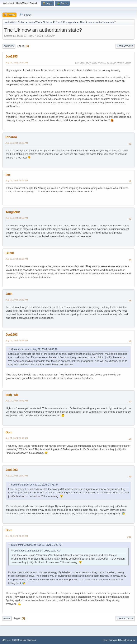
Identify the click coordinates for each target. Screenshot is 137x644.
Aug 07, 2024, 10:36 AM (17, 259)
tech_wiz (12, 395)
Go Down (9, 46)
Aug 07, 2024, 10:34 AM (17, 180)
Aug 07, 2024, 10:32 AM (17, 63)
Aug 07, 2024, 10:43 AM (17, 536)
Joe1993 (12, 56)
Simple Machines (28, 640)
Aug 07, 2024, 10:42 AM (17, 476)
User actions (125, 46)
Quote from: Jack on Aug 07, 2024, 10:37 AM (35, 349)
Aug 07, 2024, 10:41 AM (17, 438)
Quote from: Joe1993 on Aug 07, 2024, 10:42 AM (37, 545)
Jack (9, 294)
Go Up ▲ (131, 640)
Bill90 (10, 253)
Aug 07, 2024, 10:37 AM (17, 300)
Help (105, 640)
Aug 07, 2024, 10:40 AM (17, 401)
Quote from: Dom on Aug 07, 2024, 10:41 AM (35, 485)
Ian (8, 175)
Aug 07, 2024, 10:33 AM (17, 143)
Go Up (7, 618)
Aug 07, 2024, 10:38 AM (17, 340)
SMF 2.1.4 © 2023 (10, 640)
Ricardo (11, 137)
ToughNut (13, 212)
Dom (9, 432)
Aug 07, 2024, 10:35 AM (17, 218)
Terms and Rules (117, 640)
